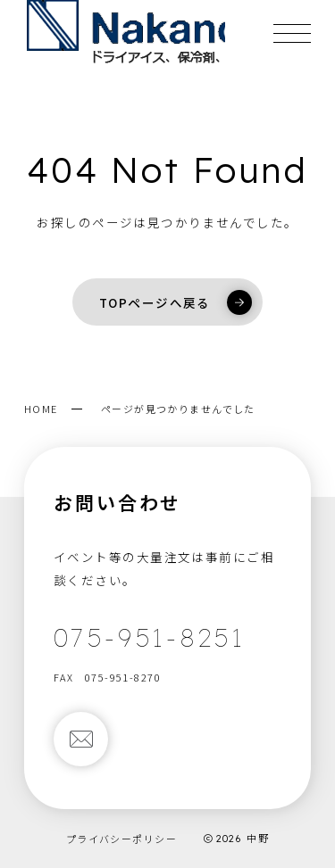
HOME (41, 409)
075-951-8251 (150, 638)
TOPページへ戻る (176, 302)
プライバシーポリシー (121, 839)
